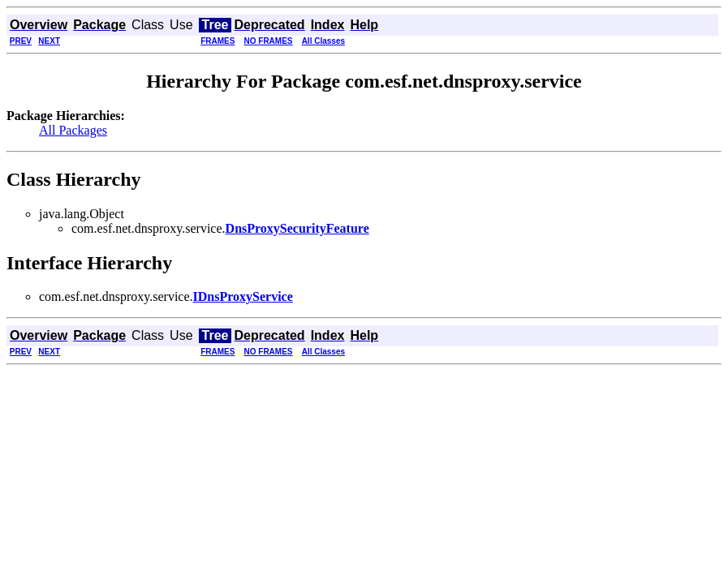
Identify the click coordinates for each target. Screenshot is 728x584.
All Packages (73, 130)
